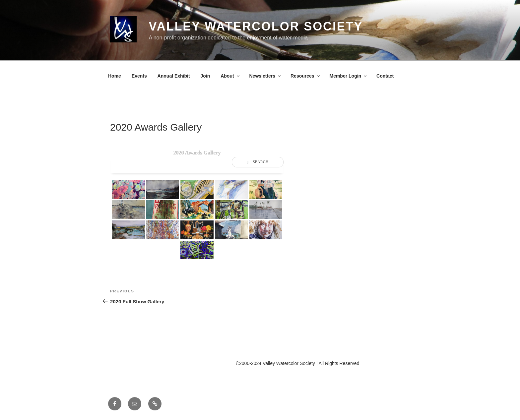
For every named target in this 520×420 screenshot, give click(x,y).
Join (205, 76)
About (230, 76)
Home (115, 76)
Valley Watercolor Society (256, 26)
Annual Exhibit (174, 76)
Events (139, 76)
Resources (306, 76)
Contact (385, 76)
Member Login (348, 76)
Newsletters (266, 76)
